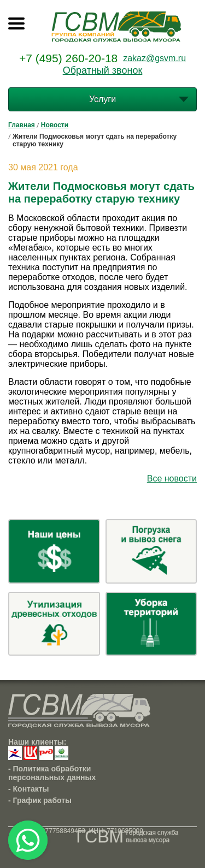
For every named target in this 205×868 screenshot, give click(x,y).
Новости (55, 125)
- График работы (40, 800)
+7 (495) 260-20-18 (68, 58)
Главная (22, 125)
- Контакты (29, 789)
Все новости (172, 478)
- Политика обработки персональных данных (52, 773)
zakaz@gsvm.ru (154, 58)
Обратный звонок (103, 70)
